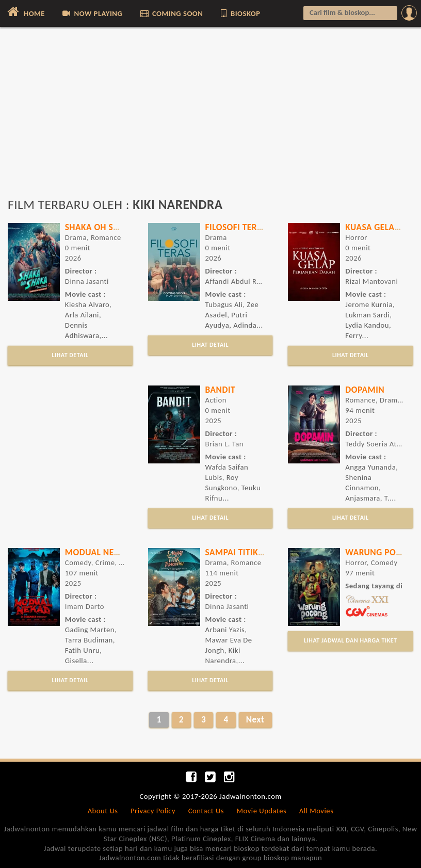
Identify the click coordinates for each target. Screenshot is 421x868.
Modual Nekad (98, 552)
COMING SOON (171, 13)
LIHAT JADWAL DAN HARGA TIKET (350, 640)
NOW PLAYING (92, 13)
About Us (103, 811)
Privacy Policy (153, 811)
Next (255, 719)
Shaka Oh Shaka (100, 227)
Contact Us (206, 811)
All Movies (317, 811)
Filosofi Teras (236, 227)
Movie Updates (261, 811)
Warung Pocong (382, 552)
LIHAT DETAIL (70, 355)
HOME (25, 12)
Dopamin (365, 390)
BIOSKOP (240, 13)
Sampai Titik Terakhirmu (260, 552)
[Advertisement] (211, 117)
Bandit (221, 390)
